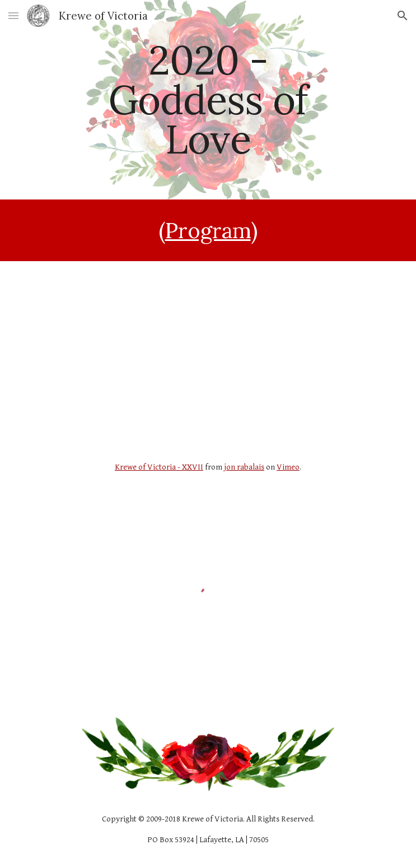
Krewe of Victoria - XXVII (159, 467)
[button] (13, 15)
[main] (208, 100)
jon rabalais (244, 467)
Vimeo (288, 467)
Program (208, 230)
